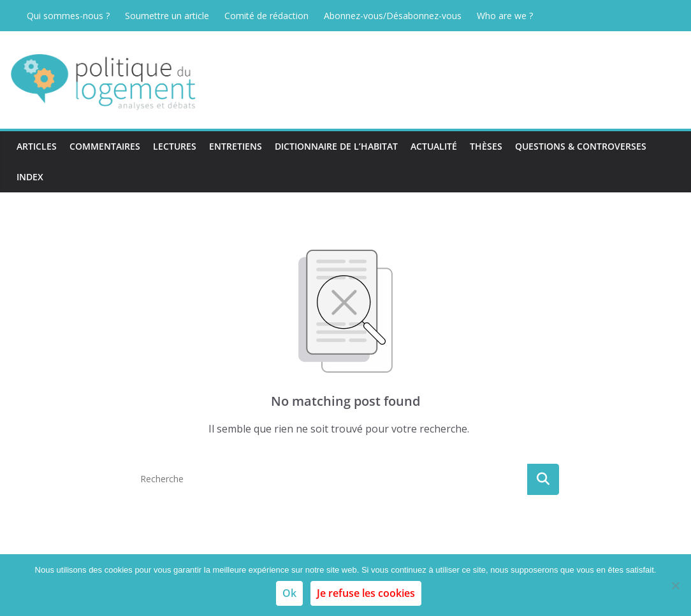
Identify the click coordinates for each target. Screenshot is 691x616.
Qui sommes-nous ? (68, 16)
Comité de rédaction (266, 16)
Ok (289, 593)
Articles (37, 146)
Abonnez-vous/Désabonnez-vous (393, 16)
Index (30, 177)
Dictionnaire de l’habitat (336, 146)
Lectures (175, 146)
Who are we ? (505, 16)
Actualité (434, 146)
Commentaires (105, 146)
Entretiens (236, 146)
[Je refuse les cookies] (675, 585)
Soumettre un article (167, 16)
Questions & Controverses (581, 146)
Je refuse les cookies (366, 593)
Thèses (486, 146)
